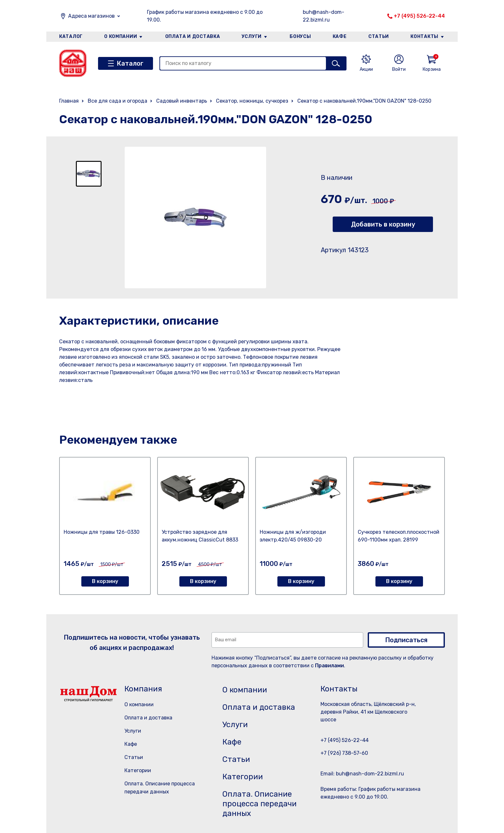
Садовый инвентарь (182, 101)
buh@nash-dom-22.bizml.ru (324, 16)
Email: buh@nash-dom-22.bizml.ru (362, 774)
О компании (121, 37)
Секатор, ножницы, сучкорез (252, 101)
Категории (138, 770)
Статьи (379, 37)
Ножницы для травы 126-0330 (102, 532)
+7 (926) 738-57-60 (344, 753)
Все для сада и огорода (117, 101)
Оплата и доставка (193, 37)
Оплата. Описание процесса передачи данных (260, 804)
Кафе (340, 37)
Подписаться (406, 640)
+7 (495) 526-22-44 (419, 16)
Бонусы (300, 37)
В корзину (105, 581)
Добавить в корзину (383, 224)
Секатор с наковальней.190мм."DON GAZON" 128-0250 (364, 101)
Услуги (252, 37)
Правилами (329, 666)
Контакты (424, 37)
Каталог (71, 37)
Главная (69, 101)
